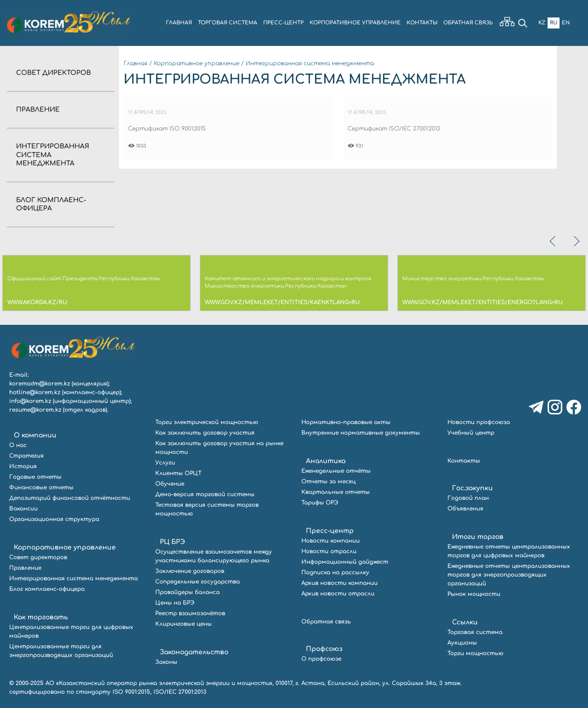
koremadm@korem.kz (40, 384)
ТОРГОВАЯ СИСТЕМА (228, 23)
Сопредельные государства (198, 582)
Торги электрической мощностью (207, 422)
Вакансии (23, 509)
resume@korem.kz (35, 410)
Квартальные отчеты (336, 492)
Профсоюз (324, 649)
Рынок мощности (474, 594)
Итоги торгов (478, 537)
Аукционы (462, 643)
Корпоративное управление (197, 63)
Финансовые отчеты (41, 487)
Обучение (170, 484)
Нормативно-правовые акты (346, 422)
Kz (542, 23)
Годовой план (468, 498)
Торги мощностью (475, 653)
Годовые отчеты (35, 477)
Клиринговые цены (184, 624)
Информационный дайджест (345, 562)
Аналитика (326, 461)
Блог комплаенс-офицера (47, 589)
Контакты (464, 461)
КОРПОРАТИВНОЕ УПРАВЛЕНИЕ (355, 23)
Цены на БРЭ (175, 603)
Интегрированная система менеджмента (310, 63)
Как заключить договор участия (205, 433)
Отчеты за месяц (328, 481)
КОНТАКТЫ (422, 23)
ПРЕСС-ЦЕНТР (283, 23)
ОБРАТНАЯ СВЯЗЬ (468, 23)
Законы (166, 662)
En (566, 23)
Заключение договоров (190, 571)
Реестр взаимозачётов (190, 613)
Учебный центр (471, 433)
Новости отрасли (329, 551)
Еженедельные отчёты (336, 471)
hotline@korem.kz (35, 392)
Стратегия (26, 456)
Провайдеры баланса (187, 592)
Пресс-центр (330, 531)
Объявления (465, 509)
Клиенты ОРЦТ (178, 473)
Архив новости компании (339, 583)
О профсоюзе (321, 659)
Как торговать (41, 617)
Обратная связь (326, 622)
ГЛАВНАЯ (179, 23)
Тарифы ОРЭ (320, 503)
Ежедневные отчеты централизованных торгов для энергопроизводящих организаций (509, 575)
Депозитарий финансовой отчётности (70, 498)
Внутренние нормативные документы (361, 433)
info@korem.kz (30, 401)
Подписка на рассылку (335, 572)
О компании (35, 435)
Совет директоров (54, 73)
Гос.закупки (472, 488)
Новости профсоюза (479, 422)
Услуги (165, 463)
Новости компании (331, 541)
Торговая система (475, 632)
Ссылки (465, 622)
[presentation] (554, 241)
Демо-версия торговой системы (205, 494)
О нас (18, 445)
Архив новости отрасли (338, 594)
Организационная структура (54, 519)
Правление (38, 110)
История (23, 466)
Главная (136, 63)
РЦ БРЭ (172, 542)
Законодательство (194, 652)
